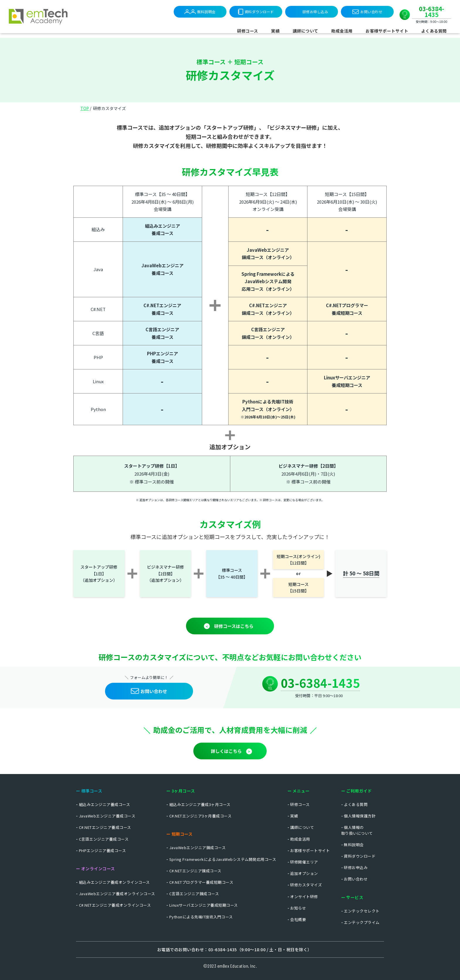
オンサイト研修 (304, 897)
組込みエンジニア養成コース (105, 804)
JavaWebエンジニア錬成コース (198, 848)
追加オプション (304, 873)
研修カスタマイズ (306, 885)
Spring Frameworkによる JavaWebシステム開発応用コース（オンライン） (268, 281)
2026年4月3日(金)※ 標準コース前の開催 (152, 474)
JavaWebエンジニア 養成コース (163, 269)
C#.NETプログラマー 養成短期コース (347, 309)
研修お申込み (356, 867)
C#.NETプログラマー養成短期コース (201, 882)
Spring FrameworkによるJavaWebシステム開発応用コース (223, 859)
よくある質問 (434, 31)
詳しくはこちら (226, 751)
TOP (85, 108)
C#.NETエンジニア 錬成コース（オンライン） (268, 309)
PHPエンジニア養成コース (163, 357)
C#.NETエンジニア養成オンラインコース (115, 905)
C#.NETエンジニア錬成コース (195, 871)
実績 (275, 31)
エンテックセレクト (362, 911)
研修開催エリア (304, 862)
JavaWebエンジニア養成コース (107, 816)
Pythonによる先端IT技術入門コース (201, 917)
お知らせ (298, 908)
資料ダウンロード (256, 12)
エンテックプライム (362, 922)
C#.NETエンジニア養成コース (105, 827)
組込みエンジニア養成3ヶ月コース (200, 804)
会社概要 (298, 919)
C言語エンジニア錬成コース (194, 894)
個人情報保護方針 (360, 816)
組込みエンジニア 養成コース (163, 230)
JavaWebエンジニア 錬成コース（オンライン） (268, 254)
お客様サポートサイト (387, 31)
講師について (306, 31)
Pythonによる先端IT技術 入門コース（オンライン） (268, 409)
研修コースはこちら (234, 626)
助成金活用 (342, 31)
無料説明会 (200, 12)
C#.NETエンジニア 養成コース (162, 309)
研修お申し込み (315, 12)
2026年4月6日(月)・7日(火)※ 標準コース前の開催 (308, 474)
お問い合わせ (367, 12)
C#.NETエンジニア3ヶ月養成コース (201, 816)
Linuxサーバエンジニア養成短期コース (204, 905)
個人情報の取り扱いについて (357, 830)
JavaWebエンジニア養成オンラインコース (117, 894)
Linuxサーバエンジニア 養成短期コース (347, 381)
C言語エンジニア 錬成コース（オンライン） (268, 333)
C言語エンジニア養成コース (162, 333)
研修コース (248, 31)
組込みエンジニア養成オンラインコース (114, 882)
